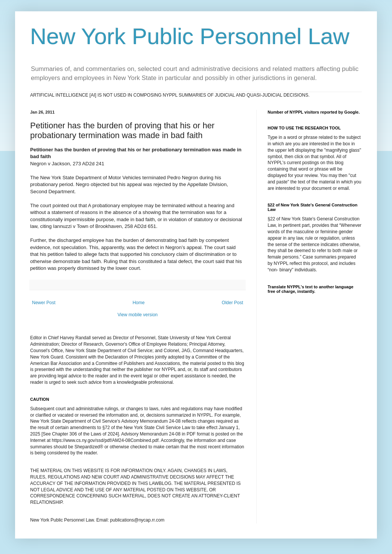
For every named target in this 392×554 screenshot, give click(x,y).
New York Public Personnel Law (190, 36)
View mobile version (138, 315)
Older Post (232, 303)
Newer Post (44, 303)
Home (139, 303)
